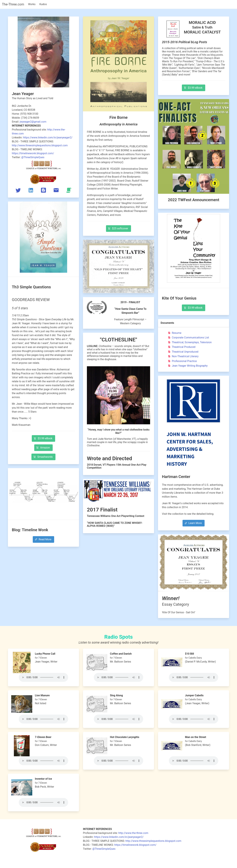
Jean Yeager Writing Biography (187, 366)
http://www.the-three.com (133, 833)
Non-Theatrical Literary (183, 356)
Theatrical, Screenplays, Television (189, 342)
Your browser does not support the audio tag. (43, 677)
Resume (174, 333)
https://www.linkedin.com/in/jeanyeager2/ (48, 137)
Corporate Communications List (188, 338)
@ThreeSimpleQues (33, 157)
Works (32, 4)
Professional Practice (182, 361)
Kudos (43, 4)
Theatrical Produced (181, 347)
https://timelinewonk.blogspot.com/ (33, 153)
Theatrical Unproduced (183, 352)
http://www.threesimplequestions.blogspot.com (40, 145)
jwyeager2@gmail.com (33, 122)
